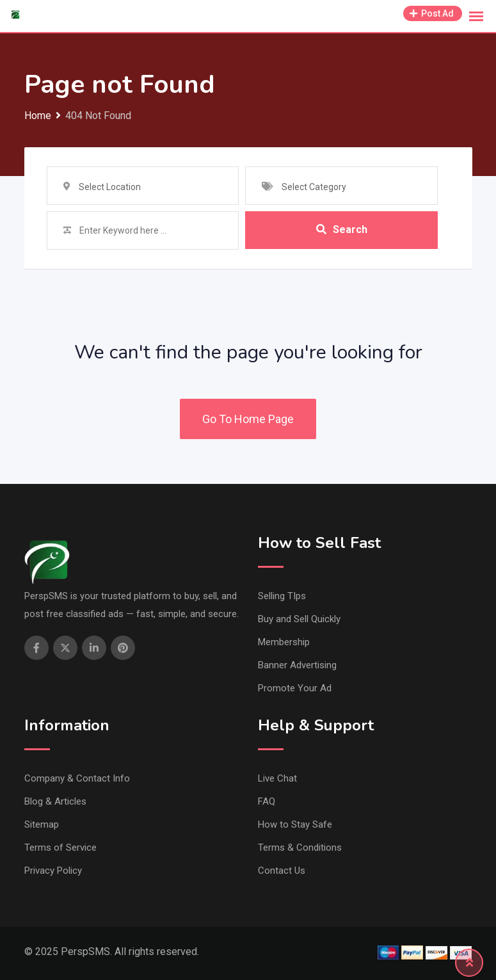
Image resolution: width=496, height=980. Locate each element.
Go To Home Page (248, 419)
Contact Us (282, 871)
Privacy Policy (53, 871)
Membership (284, 642)
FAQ (267, 801)
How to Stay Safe (295, 824)
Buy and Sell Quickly (299, 619)
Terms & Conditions (300, 847)
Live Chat (277, 778)
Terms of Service (60, 847)
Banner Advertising (297, 665)
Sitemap (42, 824)
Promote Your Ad (295, 688)
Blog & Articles (55, 801)
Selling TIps (282, 596)
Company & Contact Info (77, 778)
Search (342, 230)
